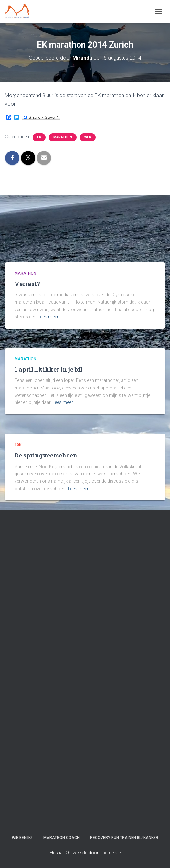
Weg (88, 137)
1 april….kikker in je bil (48, 369)
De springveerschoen (46, 455)
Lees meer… (49, 317)
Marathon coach (61, 838)
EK (39, 137)
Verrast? (27, 284)
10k (18, 445)
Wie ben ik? (22, 838)
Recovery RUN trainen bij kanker (124, 838)
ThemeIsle (110, 853)
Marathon (63, 137)
